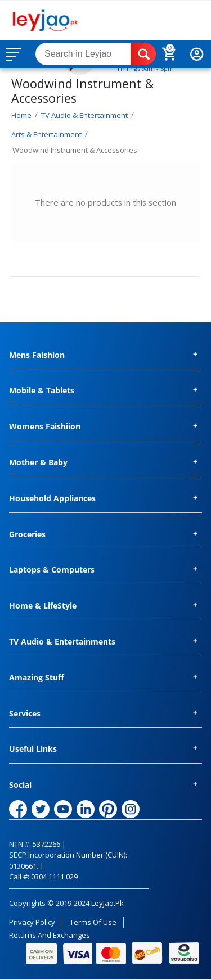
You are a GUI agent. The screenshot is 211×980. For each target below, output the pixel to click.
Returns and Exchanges (50, 935)
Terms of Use (93, 922)
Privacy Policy (32, 922)
